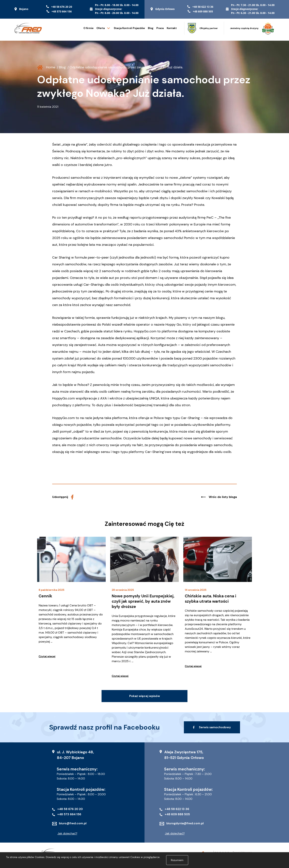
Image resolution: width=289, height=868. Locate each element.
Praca (160, 28)
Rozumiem (177, 860)
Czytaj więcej (47, 656)
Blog (151, 28)
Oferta (101, 28)
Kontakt (172, 28)
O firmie (88, 28)
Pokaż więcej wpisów (145, 696)
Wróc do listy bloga (219, 497)
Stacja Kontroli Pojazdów (129, 28)
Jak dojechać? (67, 833)
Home (51, 67)
